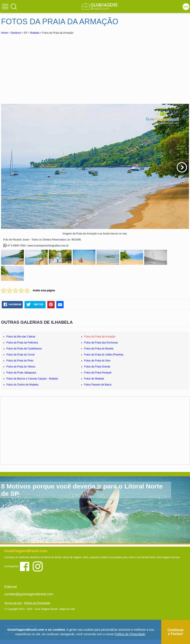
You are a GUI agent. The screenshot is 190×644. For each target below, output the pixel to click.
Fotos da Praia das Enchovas (101, 343)
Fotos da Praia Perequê (98, 373)
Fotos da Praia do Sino (97, 361)
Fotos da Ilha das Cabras (21, 337)
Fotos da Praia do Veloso (21, 367)
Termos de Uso (13, 603)
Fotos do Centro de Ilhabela (22, 385)
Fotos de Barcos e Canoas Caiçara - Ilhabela (32, 379)
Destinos (16, 33)
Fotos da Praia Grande (97, 367)
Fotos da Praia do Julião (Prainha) (104, 355)
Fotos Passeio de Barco (98, 385)
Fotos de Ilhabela (94, 379)
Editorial (11, 587)
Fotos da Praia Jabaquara (21, 373)
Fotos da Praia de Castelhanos (24, 349)
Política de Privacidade (37, 603)
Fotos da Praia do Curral (21, 355)
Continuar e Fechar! (176, 632)
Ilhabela (35, 33)
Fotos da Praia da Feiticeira (22, 343)
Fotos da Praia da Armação (100, 337)
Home (5, 33)
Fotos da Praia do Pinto (20, 361)
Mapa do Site (67, 609)
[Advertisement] (39, 67)
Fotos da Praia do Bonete (99, 349)
